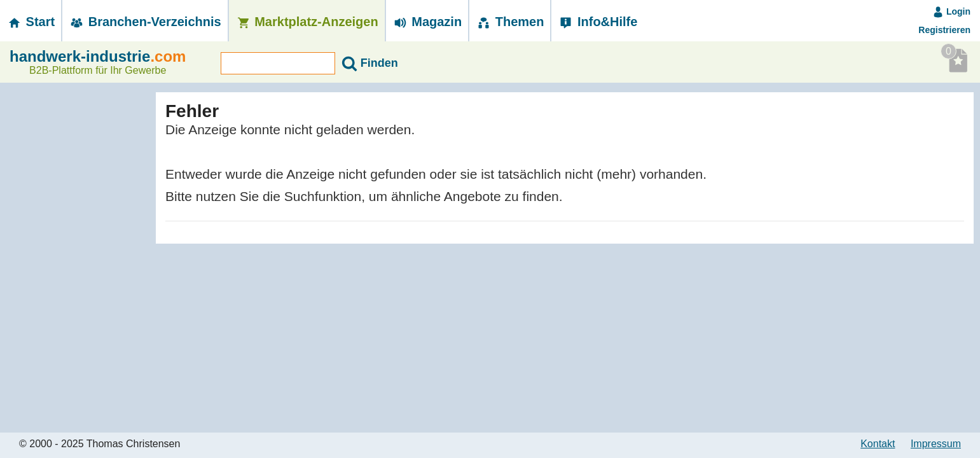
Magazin (427, 22)
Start (31, 22)
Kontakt (878, 444)
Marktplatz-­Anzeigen (307, 22)
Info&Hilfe (597, 22)
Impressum (936, 444)
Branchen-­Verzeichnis (145, 22)
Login (951, 11)
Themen (510, 22)
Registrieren (944, 30)
